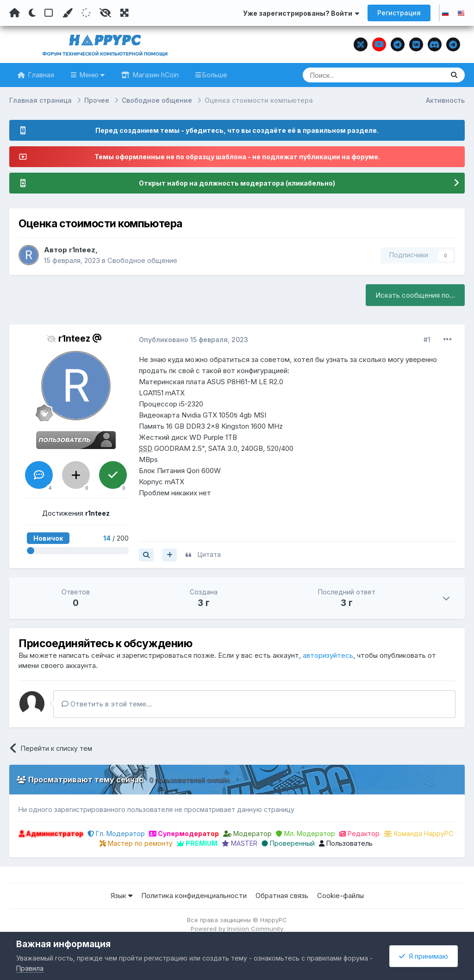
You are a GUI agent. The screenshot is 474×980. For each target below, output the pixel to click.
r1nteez (82, 250)
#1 (427, 340)
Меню (91, 75)
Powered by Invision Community (237, 929)
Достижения (76, 513)
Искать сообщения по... (415, 295)
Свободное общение (142, 260)
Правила (30, 968)
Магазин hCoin (155, 75)
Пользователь (346, 843)
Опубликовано (193, 340)
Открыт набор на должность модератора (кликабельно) (237, 183)
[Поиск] (355, 75)
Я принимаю (424, 956)
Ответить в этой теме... (107, 704)
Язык (122, 896)
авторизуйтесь (328, 655)
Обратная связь (282, 896)
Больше (215, 75)
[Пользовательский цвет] (67, 13)
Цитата (209, 554)
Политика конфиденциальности (194, 896)
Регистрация (399, 13)
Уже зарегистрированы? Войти (301, 13)
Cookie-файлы (340, 896)
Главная (40, 75)
